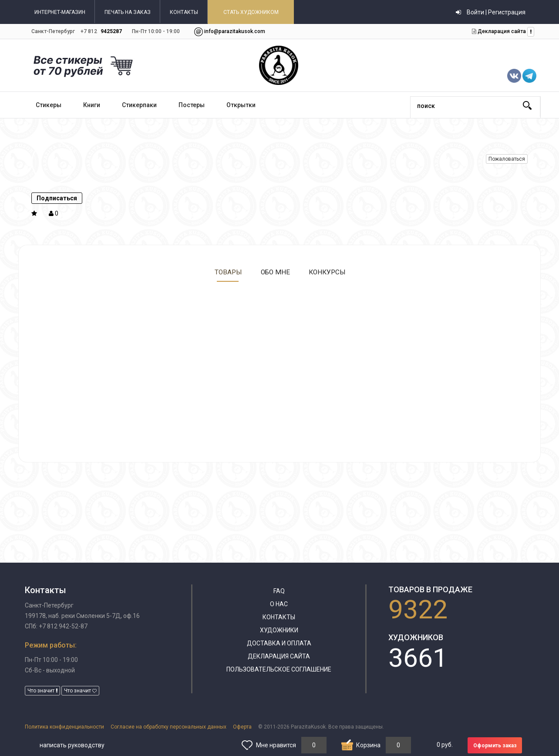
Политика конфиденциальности (64, 727)
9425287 (111, 31)
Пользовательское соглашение (279, 669)
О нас (279, 604)
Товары (227, 272)
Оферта (242, 727)
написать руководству (72, 745)
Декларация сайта (501, 31)
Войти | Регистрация (491, 12)
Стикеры (49, 105)
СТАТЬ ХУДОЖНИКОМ (251, 12)
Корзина (368, 745)
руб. (445, 745)
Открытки (241, 105)
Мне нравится (276, 745)
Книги (92, 105)
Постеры (192, 105)
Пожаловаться (507, 159)
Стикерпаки (139, 105)
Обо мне (274, 272)
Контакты (279, 617)
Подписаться (57, 198)
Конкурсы (327, 272)
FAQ (279, 591)
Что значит (42, 691)
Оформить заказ (495, 746)
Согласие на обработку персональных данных (168, 727)
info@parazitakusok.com (235, 31)
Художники (279, 630)
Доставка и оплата (279, 643)
